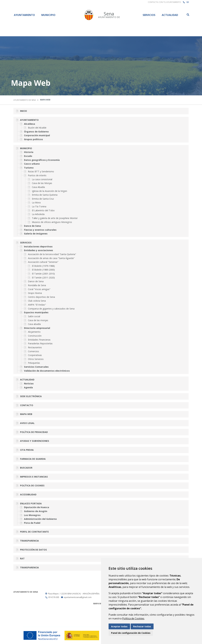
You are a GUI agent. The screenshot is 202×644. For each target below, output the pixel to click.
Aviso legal (27, 423)
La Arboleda (38, 214)
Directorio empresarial (37, 328)
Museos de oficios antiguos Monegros (52, 222)
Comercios (33, 351)
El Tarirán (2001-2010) (43, 274)
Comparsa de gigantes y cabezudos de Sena (51, 309)
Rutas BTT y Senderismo (41, 171)
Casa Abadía (38, 187)
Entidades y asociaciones (39, 250)
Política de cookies (32, 485)
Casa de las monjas (38, 320)
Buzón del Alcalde (37, 128)
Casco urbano (32, 164)
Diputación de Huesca (37, 507)
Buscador (26, 468)
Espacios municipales (36, 312)
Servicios (149, 15)
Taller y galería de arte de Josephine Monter (55, 218)
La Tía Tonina (39, 206)
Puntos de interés (37, 175)
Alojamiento (34, 332)
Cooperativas (35, 355)
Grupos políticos (33, 139)
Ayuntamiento (24, 15)
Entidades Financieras (39, 340)
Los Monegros (32, 515)
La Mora (36, 203)
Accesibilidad (28, 494)
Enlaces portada (31, 503)
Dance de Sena (32, 226)
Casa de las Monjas (42, 183)
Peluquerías (34, 363)
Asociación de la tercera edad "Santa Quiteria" (52, 254)
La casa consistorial (42, 179)
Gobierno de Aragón (36, 511)
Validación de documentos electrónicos (47, 371)
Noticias (29, 383)
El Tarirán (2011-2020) (43, 278)
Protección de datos (33, 550)
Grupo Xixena (35, 293)
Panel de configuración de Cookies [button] (131, 633)
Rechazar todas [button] (142, 626)
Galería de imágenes (36, 234)
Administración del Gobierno (40, 519)
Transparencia (29, 541)
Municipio (48, 15)
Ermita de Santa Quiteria (45, 195)
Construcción (35, 336)
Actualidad (170, 15)
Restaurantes (35, 347)
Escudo (28, 156)
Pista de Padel (32, 523)
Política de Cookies (133, 618)
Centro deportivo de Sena (41, 297)
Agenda (28, 387)
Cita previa (27, 450)
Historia (29, 152)
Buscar (188, 15)
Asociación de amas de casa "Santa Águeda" (51, 258)
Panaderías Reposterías (40, 343)
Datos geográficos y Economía (42, 160)
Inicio (24, 111)
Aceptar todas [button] (119, 626)
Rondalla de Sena (37, 285)
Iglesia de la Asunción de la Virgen (49, 191)
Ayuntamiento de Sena (25, 100)
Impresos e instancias (34, 477)
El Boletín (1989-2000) (43, 270)
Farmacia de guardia (33, 459)
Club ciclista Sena (37, 301)
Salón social (34, 316)
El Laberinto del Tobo (43, 210)
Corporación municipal (37, 135)
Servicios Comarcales (36, 367)
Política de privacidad (34, 432)
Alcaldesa (30, 124)
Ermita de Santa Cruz (43, 199)
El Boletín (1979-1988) (43, 266)
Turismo (29, 168)
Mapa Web (26, 414)
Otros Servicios (36, 359)
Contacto (27, 405)
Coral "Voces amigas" (39, 289)
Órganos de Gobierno (36, 132)
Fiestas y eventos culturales (40, 230)
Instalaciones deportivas (38, 246)
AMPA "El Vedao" (37, 305)
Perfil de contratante (34, 532)
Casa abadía (34, 324)
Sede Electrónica (31, 396)
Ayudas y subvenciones (35, 441)
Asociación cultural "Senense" (43, 262)
